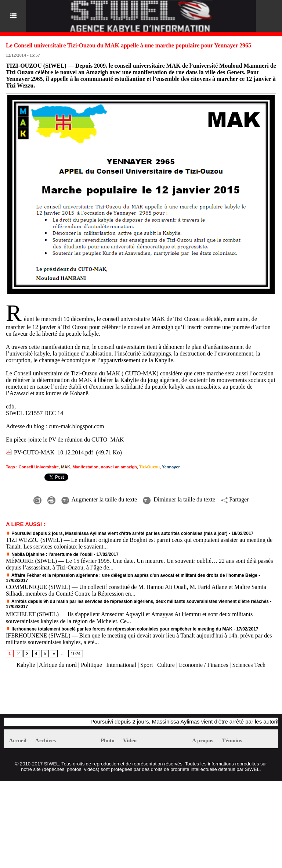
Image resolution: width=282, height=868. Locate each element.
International (121, 665)
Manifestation (85, 467)
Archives (46, 740)
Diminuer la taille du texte (179, 499)
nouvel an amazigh (119, 467)
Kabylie (26, 665)
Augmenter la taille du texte (99, 499)
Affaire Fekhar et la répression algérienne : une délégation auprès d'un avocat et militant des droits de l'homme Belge (132, 575)
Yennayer (171, 467)
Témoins (232, 740)
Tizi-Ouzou (149, 467)
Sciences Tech (249, 665)
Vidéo (130, 740)
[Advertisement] (90, 695)
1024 (76, 654)
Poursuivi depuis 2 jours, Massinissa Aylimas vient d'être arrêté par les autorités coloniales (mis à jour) (117, 533)
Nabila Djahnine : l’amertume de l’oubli (49, 554)
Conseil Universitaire (39, 467)
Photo (108, 740)
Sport (147, 665)
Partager (235, 499)
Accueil (18, 740)
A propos (203, 740)
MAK (66, 467)
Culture (166, 665)
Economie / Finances (203, 665)
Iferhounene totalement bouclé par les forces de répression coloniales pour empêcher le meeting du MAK (119, 629)
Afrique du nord (58, 665)
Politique (91, 665)
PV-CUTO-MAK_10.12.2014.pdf (54, 452)
